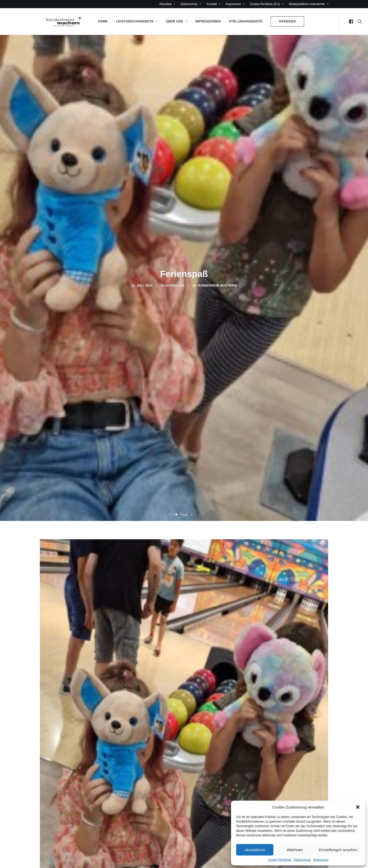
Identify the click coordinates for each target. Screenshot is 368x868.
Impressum (321, 860)
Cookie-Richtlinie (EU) (266, 4)
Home (103, 21)
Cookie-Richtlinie (280, 860)
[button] (358, 807)
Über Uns (176, 21)
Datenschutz (302, 860)
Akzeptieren (255, 850)
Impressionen (208, 21)
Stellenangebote (246, 21)
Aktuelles (167, 4)
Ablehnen (295, 850)
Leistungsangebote (137, 21)
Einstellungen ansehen (338, 850)
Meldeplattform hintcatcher (308, 4)
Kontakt (213, 4)
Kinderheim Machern (218, 286)
